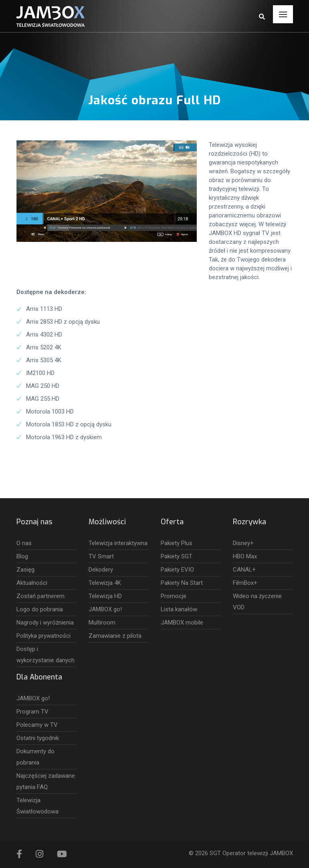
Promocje (174, 596)
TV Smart (101, 556)
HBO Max (245, 556)
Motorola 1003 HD (50, 412)
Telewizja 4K (105, 583)
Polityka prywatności (43, 636)
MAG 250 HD (43, 386)
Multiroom (102, 623)
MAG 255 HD (43, 399)
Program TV (32, 712)
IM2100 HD (40, 373)
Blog (22, 556)
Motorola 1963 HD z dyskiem (64, 437)
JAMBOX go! (105, 609)
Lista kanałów (179, 609)
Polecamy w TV (37, 725)
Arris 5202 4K (44, 347)
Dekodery (101, 570)
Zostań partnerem (40, 596)
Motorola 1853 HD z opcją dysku (69, 424)
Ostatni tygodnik (38, 738)
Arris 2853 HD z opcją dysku (63, 322)
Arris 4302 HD (44, 335)
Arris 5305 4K (44, 360)
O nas (24, 543)
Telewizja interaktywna (118, 543)
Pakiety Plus (177, 543)
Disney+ (243, 543)
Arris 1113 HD (44, 309)
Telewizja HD (105, 596)
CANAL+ (244, 570)
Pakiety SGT (177, 556)
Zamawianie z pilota (115, 636)
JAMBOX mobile (182, 623)
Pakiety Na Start (182, 583)
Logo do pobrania (40, 609)
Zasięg (25, 570)
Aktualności (32, 583)
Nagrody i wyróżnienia (45, 623)
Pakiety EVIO (177, 570)
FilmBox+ (245, 583)
